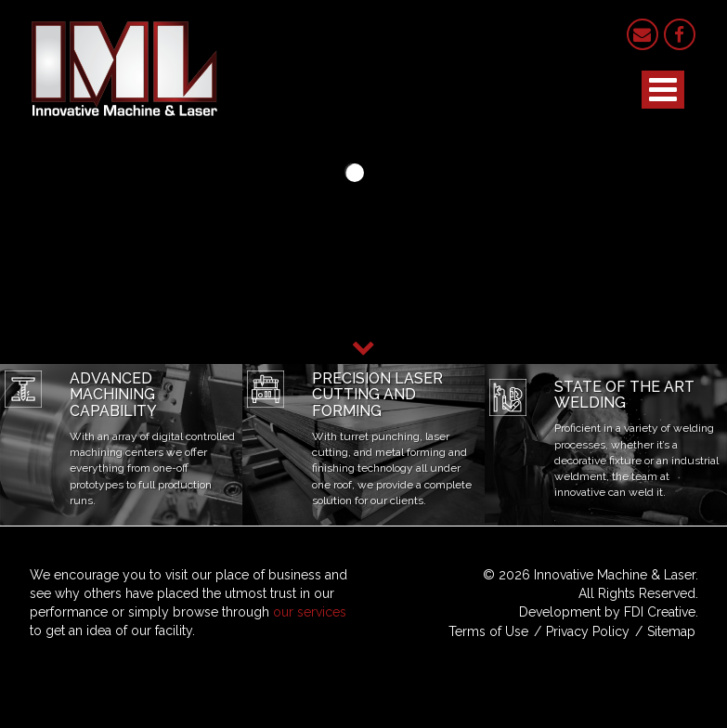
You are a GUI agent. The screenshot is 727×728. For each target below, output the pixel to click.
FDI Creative (660, 612)
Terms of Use (488, 631)
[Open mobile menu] (663, 90)
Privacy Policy (588, 631)
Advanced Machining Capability (113, 395)
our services (310, 612)
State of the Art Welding (624, 395)
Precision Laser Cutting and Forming (377, 395)
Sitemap (671, 631)
